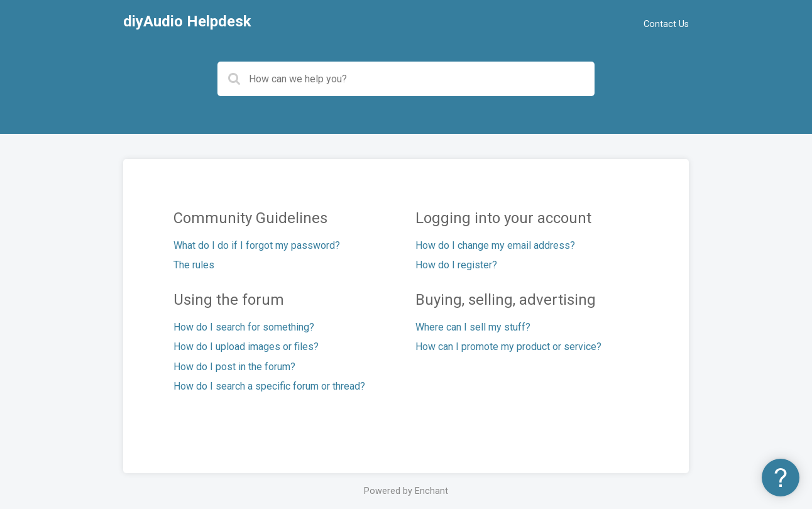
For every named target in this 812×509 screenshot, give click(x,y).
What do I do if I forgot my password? (257, 245)
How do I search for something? (244, 327)
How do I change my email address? (495, 245)
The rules (194, 265)
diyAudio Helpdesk (187, 21)
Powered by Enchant (406, 491)
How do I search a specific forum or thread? (269, 386)
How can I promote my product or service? (508, 347)
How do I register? (456, 265)
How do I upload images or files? (246, 347)
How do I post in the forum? (234, 367)
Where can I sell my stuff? (473, 327)
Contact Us (666, 24)
